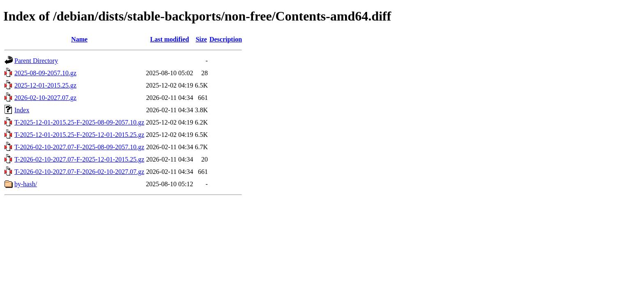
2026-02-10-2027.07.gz (45, 98)
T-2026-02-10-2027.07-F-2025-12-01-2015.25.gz (79, 159)
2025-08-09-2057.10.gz (45, 73)
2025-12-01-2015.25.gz (45, 85)
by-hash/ (26, 184)
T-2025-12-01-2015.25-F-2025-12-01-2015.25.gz (79, 135)
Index (22, 110)
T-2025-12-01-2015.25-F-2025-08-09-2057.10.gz (79, 122)
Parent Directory (36, 61)
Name (79, 39)
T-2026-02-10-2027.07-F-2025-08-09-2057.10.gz (79, 147)
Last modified (169, 39)
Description (226, 39)
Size (201, 39)
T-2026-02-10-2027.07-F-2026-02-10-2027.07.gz (79, 172)
